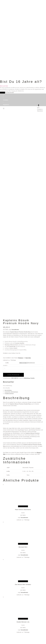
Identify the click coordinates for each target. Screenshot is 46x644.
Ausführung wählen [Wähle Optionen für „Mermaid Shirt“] (23, 544)
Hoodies (33, 378)
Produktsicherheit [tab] (9, 394)
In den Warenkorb (13, 375)
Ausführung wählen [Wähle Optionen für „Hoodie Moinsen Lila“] (23, 619)
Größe (7, 363)
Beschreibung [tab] (8, 390)
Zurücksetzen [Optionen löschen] (31, 363)
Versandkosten (15, 330)
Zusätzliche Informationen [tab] (11, 392)
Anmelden (6, 100)
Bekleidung (27, 378)
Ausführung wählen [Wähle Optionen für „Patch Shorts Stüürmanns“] (23, 506)
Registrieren (6, 105)
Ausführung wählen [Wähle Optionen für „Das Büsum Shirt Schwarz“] (23, 581)
